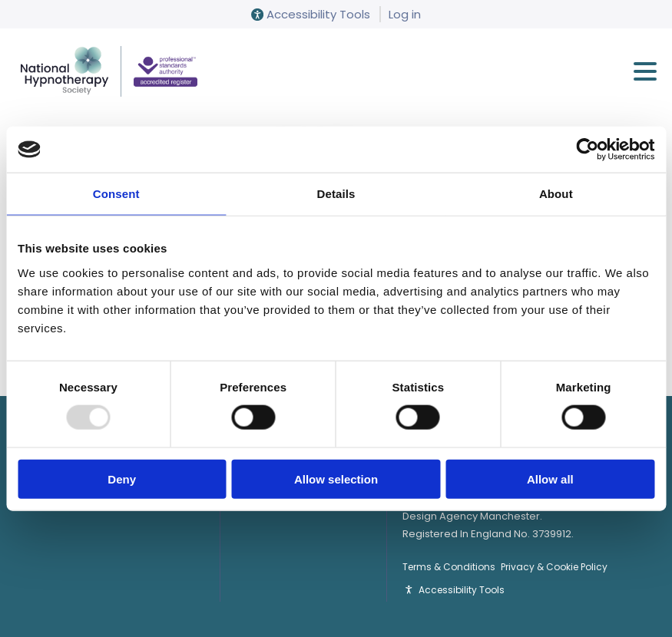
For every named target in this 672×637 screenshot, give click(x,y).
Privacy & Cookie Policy (554, 567)
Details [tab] (336, 194)
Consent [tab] (116, 194)
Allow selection (336, 479)
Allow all (550, 479)
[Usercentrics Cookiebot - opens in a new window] (587, 150)
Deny (122, 479)
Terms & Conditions (449, 567)
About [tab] (556, 194)
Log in (405, 14)
